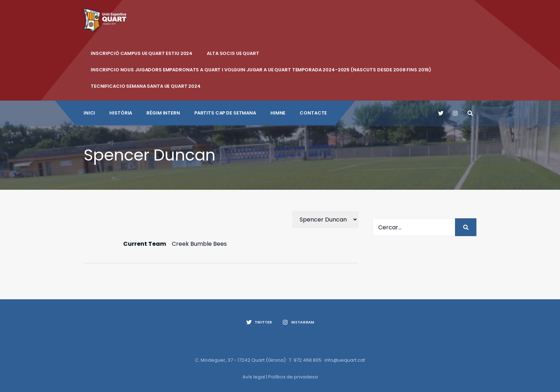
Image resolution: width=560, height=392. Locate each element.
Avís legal (254, 377)
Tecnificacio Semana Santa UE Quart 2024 (146, 86)
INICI (89, 113)
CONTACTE (313, 113)
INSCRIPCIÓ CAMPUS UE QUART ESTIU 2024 (142, 53)
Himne (278, 113)
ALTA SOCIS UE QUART (233, 53)
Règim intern (163, 113)
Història (121, 113)
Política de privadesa (293, 377)
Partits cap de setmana (225, 113)
